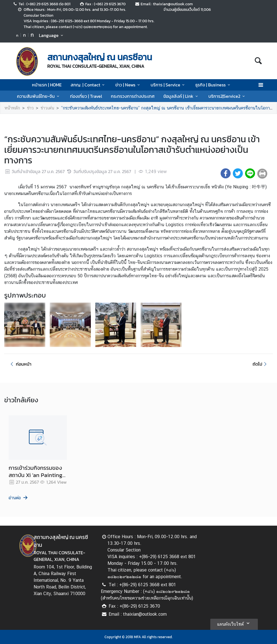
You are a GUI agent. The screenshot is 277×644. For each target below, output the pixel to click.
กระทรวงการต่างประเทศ (133, 96)
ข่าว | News (128, 85)
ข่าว (30, 108)
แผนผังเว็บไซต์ (234, 623)
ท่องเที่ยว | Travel (86, 96)
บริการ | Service (169, 85)
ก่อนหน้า (20, 364)
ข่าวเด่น (47, 108)
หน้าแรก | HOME (47, 85)
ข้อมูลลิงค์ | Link (181, 96)
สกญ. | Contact (88, 85)
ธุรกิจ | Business (214, 85)
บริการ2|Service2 (227, 96)
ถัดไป (260, 364)
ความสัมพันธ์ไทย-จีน (39, 96)
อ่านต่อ (18, 498)
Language (52, 35)
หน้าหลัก (12, 108)
